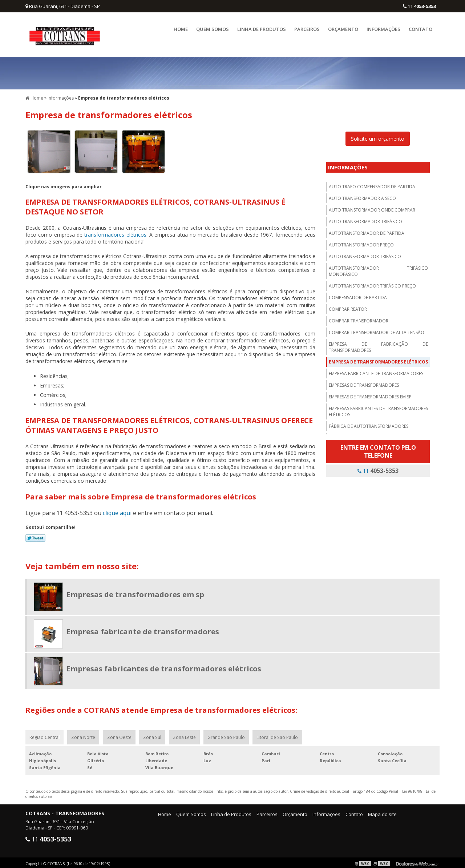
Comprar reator (348, 307)
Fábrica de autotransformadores (369, 424)
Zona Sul (154, 735)
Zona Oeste (121, 735)
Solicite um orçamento (378, 136)
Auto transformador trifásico (365, 219)
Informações (383, 29)
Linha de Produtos (262, 29)
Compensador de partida (358, 295)
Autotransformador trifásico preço (372, 283)
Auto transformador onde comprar (372, 207)
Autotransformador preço (361, 242)
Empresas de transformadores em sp (370, 394)
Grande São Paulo (229, 735)
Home (181, 29)
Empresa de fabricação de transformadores (378, 345)
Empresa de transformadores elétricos (378, 359)
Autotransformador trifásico (365, 254)
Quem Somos (213, 29)
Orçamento (343, 29)
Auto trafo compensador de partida (372, 184)
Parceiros (307, 29)
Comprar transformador (359, 318)
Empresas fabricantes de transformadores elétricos (378, 409)
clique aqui (117, 510)
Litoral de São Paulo (281, 735)
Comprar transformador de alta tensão (377, 330)
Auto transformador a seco (362, 196)
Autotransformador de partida (367, 231)
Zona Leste (187, 735)
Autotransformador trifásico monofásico (378, 269)
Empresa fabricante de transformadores (376, 371)
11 (419, 6)
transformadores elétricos (115, 232)
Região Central (45, 735)
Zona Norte (84, 735)
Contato (420, 29)
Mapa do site (382, 812)
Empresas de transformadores (364, 383)
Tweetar (35, 535)
